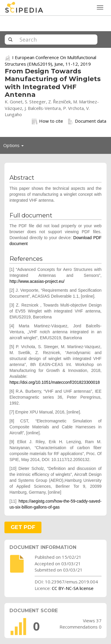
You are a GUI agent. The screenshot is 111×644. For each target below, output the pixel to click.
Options (15, 147)
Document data (87, 121)
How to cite (47, 121)
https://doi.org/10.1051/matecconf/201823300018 (55, 382)
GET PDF (23, 527)
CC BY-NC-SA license (73, 588)
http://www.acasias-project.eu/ (37, 281)
